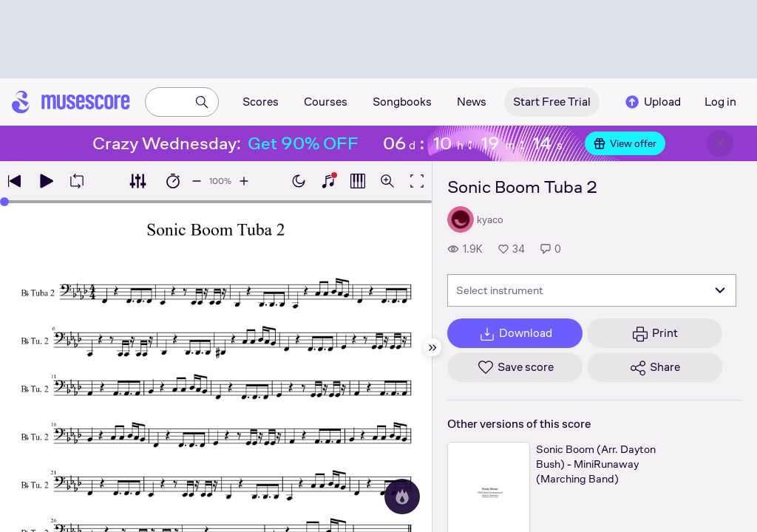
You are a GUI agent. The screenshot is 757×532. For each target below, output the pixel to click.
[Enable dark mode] (299, 181)
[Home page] (71, 102)
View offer (625, 143)
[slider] (4, 202)
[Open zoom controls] (387, 181)
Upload (652, 102)
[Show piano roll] (358, 181)
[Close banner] (720, 143)
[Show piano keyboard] (328, 181)
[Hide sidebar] (432, 347)
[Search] (202, 102)
